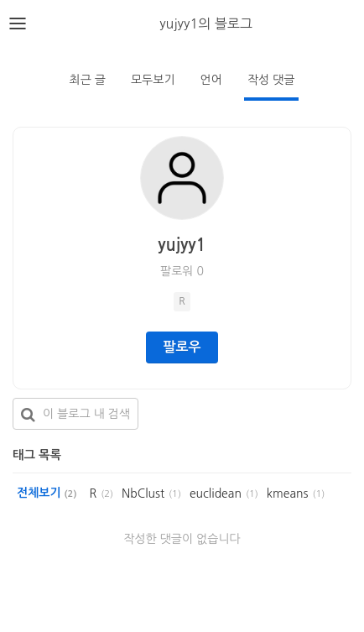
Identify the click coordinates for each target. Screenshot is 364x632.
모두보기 (153, 80)
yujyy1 (182, 245)
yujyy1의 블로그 (206, 24)
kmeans (288, 494)
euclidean (216, 494)
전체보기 (47, 493)
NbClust (143, 494)
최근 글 (88, 80)
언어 (211, 80)
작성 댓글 (271, 80)
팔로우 (182, 347)
